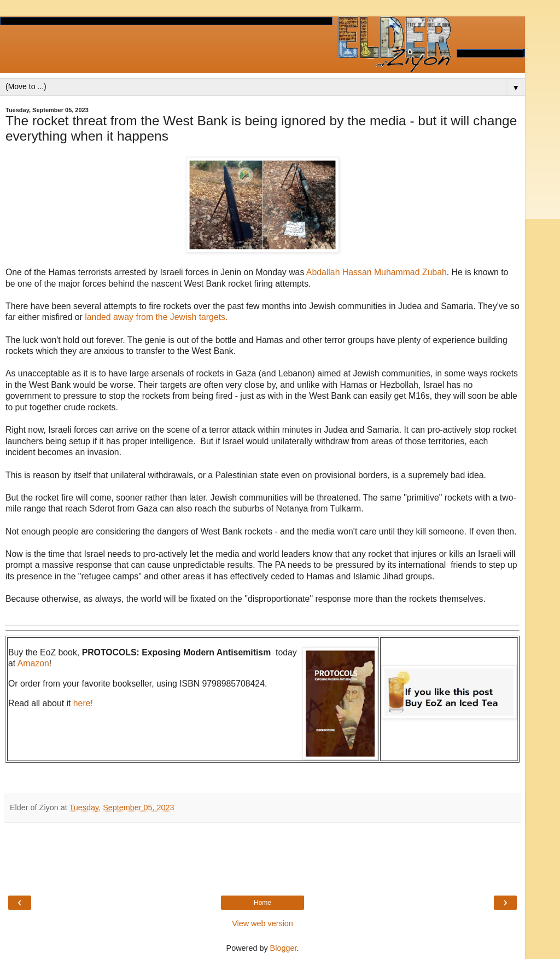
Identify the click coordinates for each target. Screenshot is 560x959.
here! (83, 703)
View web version (262, 923)
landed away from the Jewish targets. (156, 317)
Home (262, 903)
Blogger (284, 948)
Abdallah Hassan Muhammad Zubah (377, 272)
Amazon (33, 663)
